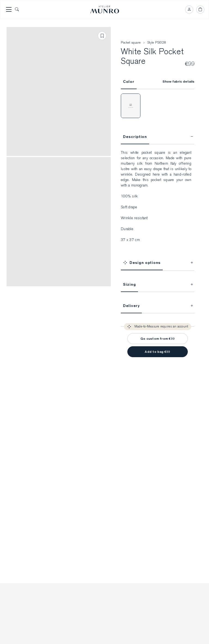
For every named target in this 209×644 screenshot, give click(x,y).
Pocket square (131, 44)
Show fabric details (178, 83)
